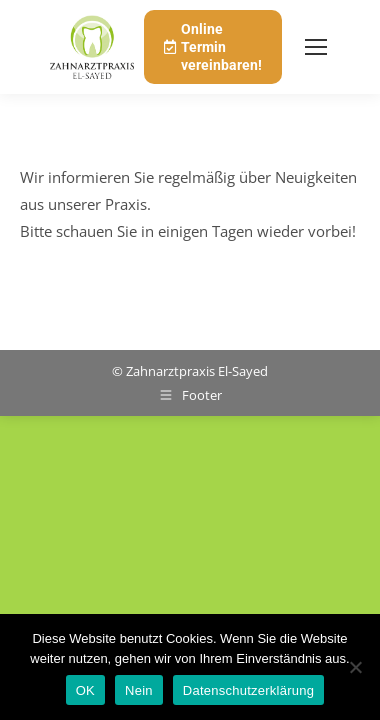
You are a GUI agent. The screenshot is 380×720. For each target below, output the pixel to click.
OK (85, 690)
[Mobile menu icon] (316, 47)
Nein (139, 690)
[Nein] (355, 667)
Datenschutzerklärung (248, 690)
